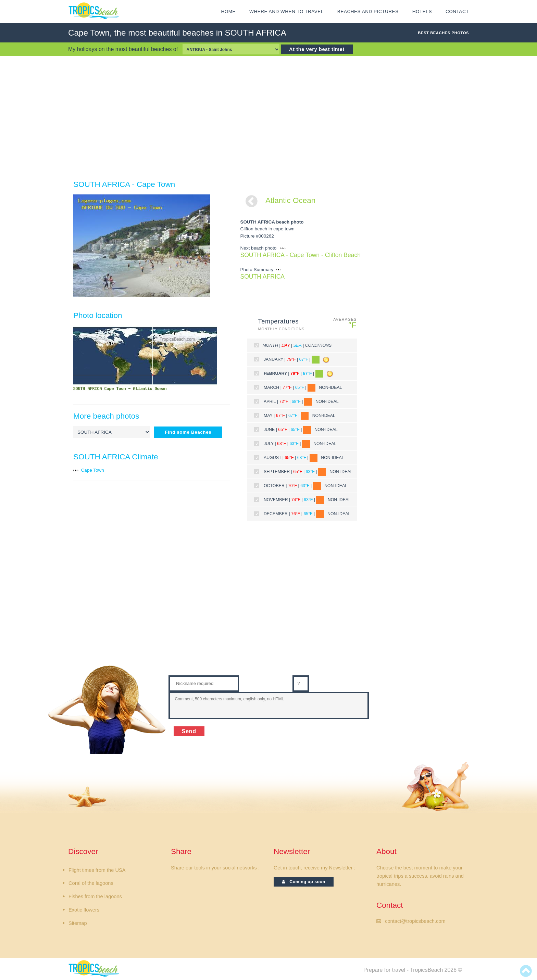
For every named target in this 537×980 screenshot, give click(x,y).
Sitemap (78, 923)
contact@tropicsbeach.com (415, 921)
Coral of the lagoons (91, 883)
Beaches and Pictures (368, 11)
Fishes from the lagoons (95, 896)
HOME (228, 11)
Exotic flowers (84, 910)
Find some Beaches (188, 432)
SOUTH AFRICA (263, 277)
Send (189, 731)
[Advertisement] (268, 118)
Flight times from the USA (97, 870)
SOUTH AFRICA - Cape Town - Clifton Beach (301, 255)
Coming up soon (304, 882)
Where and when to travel (286, 11)
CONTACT (457, 11)
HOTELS (422, 11)
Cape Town (93, 470)
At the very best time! (317, 49)
